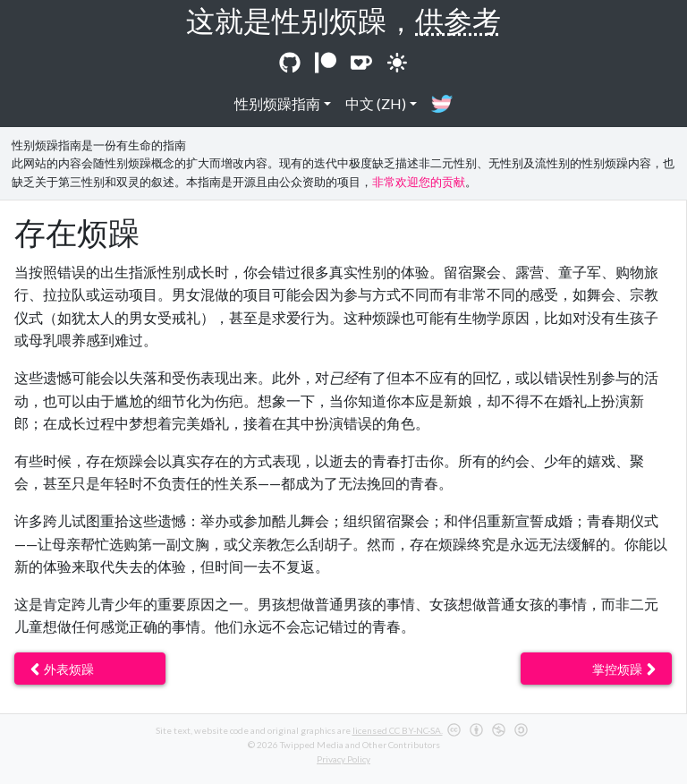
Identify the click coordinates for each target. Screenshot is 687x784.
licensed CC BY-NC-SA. (398, 730)
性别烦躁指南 (277, 103)
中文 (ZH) (376, 103)
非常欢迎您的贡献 (419, 182)
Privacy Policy (343, 759)
